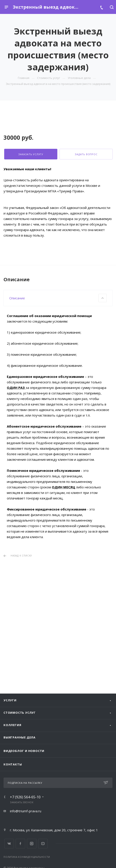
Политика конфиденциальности (27, 857)
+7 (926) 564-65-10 (25, 797)
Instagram (32, 844)
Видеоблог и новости (24, 751)
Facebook (20, 844)
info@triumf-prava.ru (26, 811)
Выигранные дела (20, 737)
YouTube (43, 844)
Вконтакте (9, 844)
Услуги (10, 700)
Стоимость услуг (20, 713)
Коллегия (12, 725)
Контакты (13, 764)
